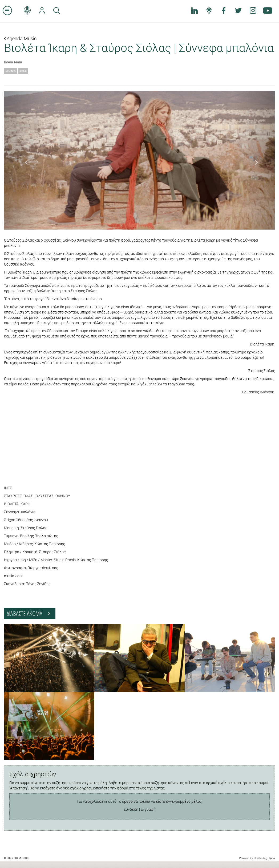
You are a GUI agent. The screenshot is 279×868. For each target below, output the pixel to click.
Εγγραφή (148, 809)
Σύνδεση (131, 809)
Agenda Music (20, 38)
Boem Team (13, 62)
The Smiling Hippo (264, 858)
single (23, 71)
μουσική (11, 71)
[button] (24, 160)
